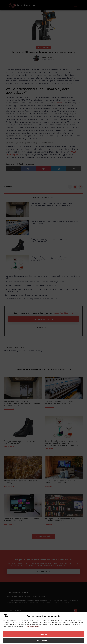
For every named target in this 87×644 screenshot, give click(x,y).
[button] (82, 616)
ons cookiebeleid (33, 626)
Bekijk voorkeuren (43, 640)
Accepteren (43, 634)
